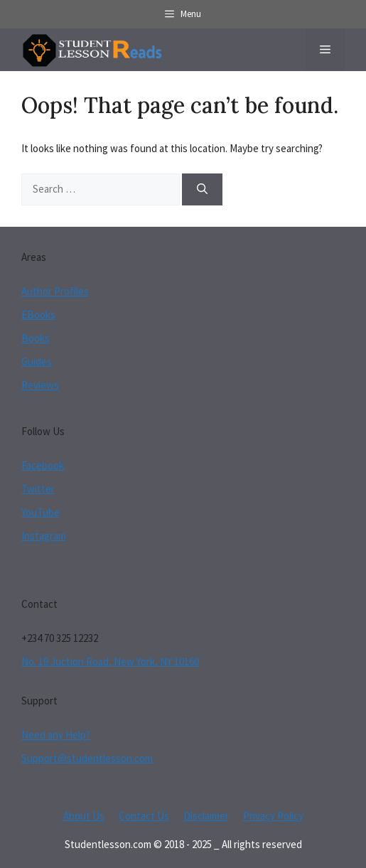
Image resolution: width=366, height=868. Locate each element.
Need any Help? (56, 735)
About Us (84, 816)
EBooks (38, 315)
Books (36, 338)
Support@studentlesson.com (87, 758)
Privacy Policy (273, 816)
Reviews (40, 385)
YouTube (41, 512)
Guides (37, 361)
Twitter (38, 489)
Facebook (43, 465)
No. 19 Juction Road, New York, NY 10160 (110, 661)
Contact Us (144, 816)
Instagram (44, 536)
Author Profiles (55, 291)
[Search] (202, 189)
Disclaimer (206, 816)
